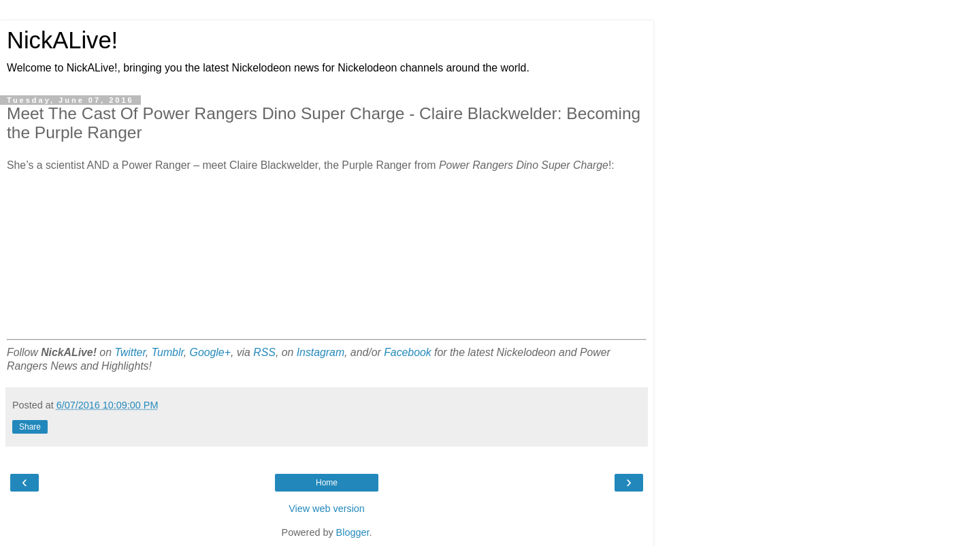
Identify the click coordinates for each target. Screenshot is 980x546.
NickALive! (62, 40)
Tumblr (168, 352)
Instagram (321, 352)
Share (30, 427)
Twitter (130, 352)
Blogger (353, 532)
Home (327, 483)
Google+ (210, 352)
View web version (327, 509)
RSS (264, 352)
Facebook (408, 352)
